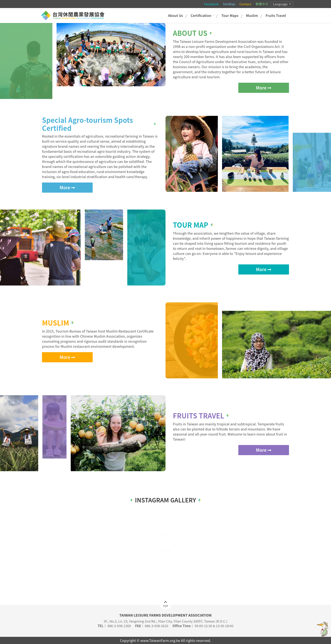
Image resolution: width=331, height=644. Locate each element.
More (264, 88)
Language (281, 4)
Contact (245, 4)
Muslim (252, 15)
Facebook (211, 4)
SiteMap (229, 4)
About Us (176, 15)
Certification (202, 15)
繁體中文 (262, 4)
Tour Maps (230, 15)
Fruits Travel (276, 15)
